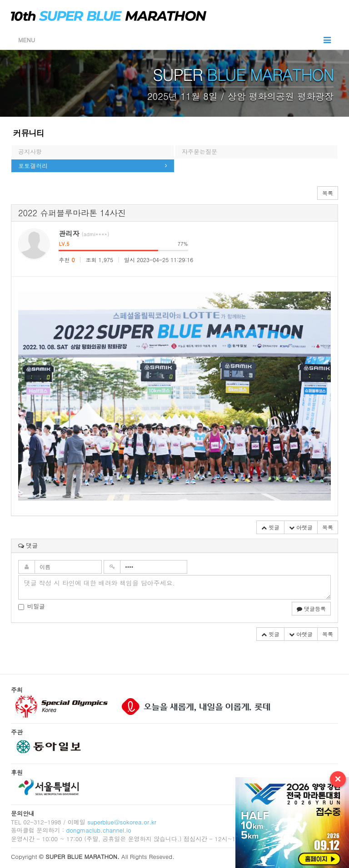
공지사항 (30, 151)
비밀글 (32, 606)
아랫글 (301, 527)
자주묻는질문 (199, 151)
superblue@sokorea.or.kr (122, 822)
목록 (328, 193)
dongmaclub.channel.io (98, 830)
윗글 (270, 527)
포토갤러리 (33, 166)
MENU (174, 40)
